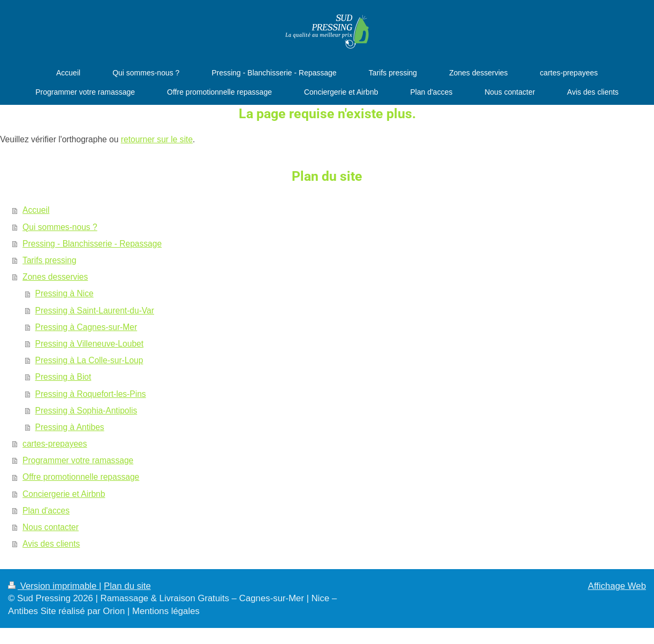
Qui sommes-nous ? (60, 227)
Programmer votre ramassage (78, 460)
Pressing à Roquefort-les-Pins (91, 394)
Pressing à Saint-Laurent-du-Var (95, 310)
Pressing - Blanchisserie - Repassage (92, 244)
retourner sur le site (157, 139)
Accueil (36, 210)
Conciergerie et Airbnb (64, 494)
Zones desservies (55, 277)
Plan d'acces (46, 511)
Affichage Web (617, 586)
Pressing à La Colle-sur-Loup (89, 360)
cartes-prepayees (55, 444)
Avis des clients (51, 544)
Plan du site (127, 586)
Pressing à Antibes (70, 427)
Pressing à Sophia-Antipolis (86, 411)
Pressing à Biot (63, 377)
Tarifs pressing (50, 260)
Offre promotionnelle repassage (81, 477)
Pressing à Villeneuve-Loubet (90, 344)
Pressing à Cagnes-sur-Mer (86, 327)
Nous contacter (51, 527)
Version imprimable (54, 586)
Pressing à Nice (64, 293)
